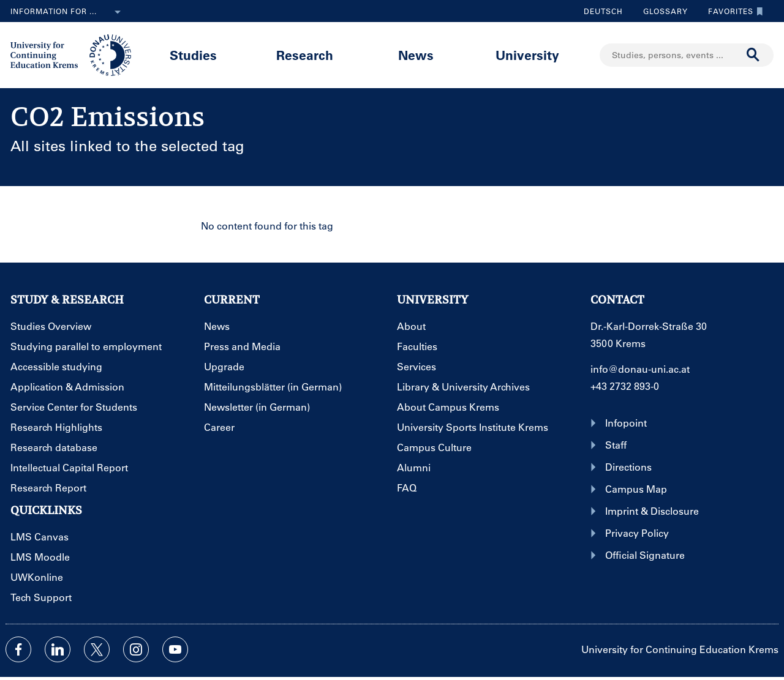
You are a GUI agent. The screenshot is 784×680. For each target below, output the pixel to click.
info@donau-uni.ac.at (640, 369)
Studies (193, 55)
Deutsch (603, 11)
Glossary (661, 11)
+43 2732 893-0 (625, 386)
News (416, 55)
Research (305, 55)
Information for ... (68, 12)
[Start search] (753, 55)
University (527, 55)
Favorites (733, 11)
